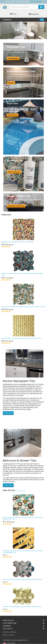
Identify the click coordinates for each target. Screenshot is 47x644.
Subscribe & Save (36, 1)
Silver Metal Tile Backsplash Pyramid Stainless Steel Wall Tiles (22, 579)
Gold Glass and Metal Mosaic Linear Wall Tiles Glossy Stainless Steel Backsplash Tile (23, 551)
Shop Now (11, 83)
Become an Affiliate (9, 632)
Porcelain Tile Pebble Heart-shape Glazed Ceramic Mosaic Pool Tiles (23, 307)
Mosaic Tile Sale (8, 635)
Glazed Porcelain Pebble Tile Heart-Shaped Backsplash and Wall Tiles (22, 274)
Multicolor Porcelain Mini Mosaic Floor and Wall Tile (17, 242)
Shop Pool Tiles (13, 115)
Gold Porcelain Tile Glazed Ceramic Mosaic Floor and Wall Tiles (21, 338)
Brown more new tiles (20, 491)
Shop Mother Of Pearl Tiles (16, 206)
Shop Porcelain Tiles (14, 172)
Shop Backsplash (13, 58)
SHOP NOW (8, 413)
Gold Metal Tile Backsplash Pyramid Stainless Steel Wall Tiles (22, 606)
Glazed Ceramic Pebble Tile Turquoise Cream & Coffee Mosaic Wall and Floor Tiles (23, 518)
